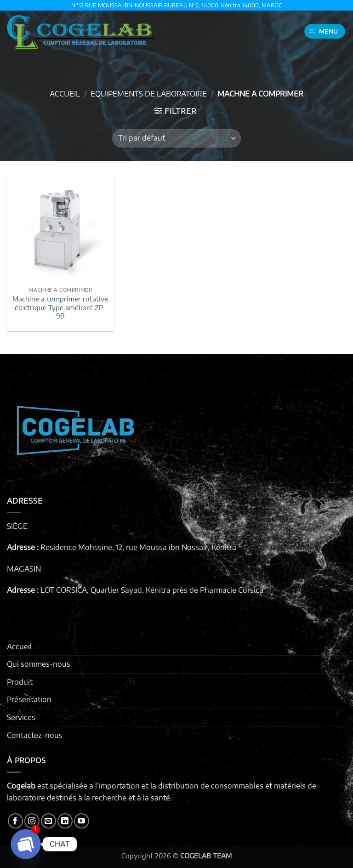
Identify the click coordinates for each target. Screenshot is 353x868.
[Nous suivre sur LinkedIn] (65, 821)
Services (21, 717)
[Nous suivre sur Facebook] (15, 821)
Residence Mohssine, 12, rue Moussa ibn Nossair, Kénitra (138, 547)
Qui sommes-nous (39, 664)
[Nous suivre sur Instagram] (32, 821)
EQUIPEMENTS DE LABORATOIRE (149, 94)
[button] (325, 31)
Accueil (65, 94)
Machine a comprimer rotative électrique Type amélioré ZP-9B (60, 307)
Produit (20, 682)
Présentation (29, 699)
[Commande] (176, 138)
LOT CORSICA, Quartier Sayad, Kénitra (105, 590)
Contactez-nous (35, 735)
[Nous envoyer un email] (48, 821)
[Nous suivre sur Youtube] (82, 821)
